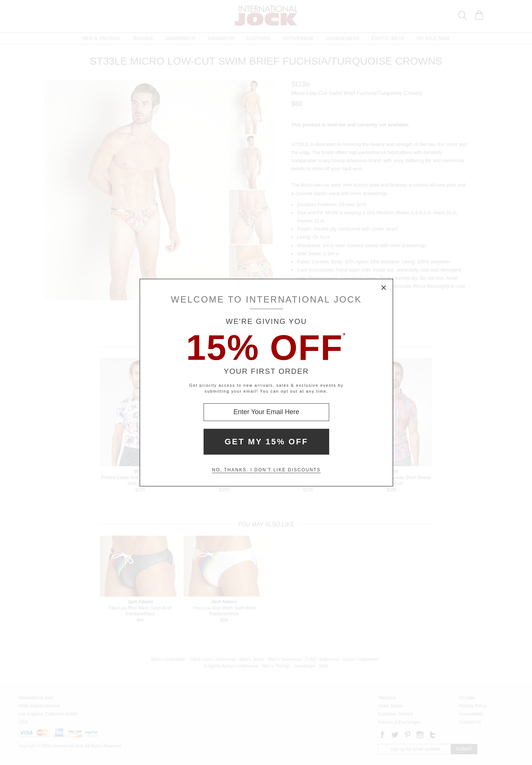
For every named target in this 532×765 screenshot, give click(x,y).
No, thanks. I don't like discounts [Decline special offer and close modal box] (266, 470)
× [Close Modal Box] (384, 288)
